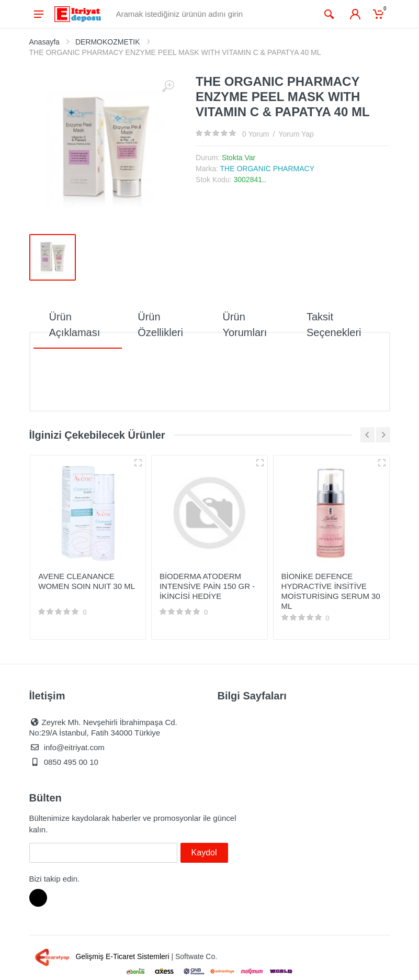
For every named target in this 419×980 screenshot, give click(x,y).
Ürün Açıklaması (75, 325)
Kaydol (204, 853)
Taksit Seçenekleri (334, 325)
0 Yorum (256, 134)
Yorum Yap (296, 134)
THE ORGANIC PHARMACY (267, 169)
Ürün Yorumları (245, 325)
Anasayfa (44, 42)
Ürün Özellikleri (160, 325)
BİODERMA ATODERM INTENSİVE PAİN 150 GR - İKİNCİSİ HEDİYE (207, 586)
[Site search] (215, 14)
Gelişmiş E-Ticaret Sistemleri (100, 956)
